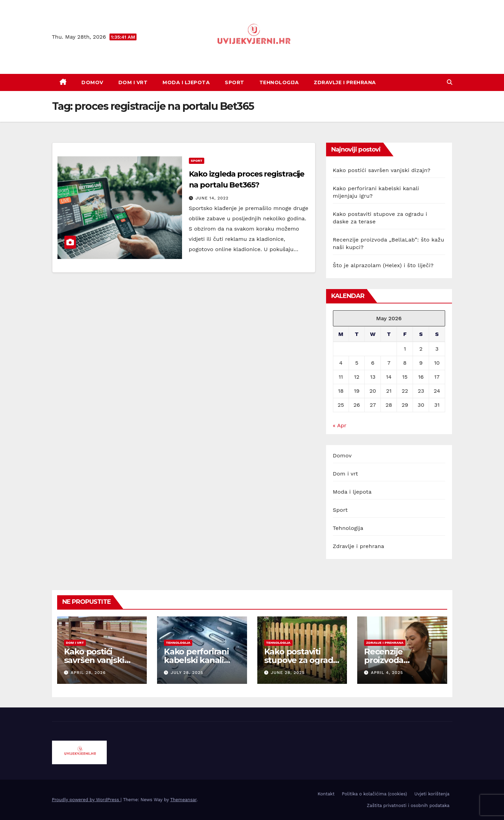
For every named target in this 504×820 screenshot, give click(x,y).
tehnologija (178, 643)
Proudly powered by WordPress (86, 800)
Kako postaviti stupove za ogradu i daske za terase (301, 660)
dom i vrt (75, 643)
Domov (92, 82)
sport (197, 161)
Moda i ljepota (186, 82)
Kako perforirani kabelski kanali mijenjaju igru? (196, 660)
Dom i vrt (133, 82)
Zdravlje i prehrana (345, 82)
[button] (450, 82)
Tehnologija (279, 82)
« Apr (340, 425)
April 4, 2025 (387, 673)
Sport (235, 82)
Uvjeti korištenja (432, 794)
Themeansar (183, 800)
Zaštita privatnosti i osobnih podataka (408, 805)
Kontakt (326, 794)
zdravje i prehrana (385, 643)
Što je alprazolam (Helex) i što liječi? (383, 265)
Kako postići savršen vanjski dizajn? (382, 170)
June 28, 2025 (288, 673)
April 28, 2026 (88, 673)
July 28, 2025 (187, 673)
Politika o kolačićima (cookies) (374, 794)
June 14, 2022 (212, 198)
